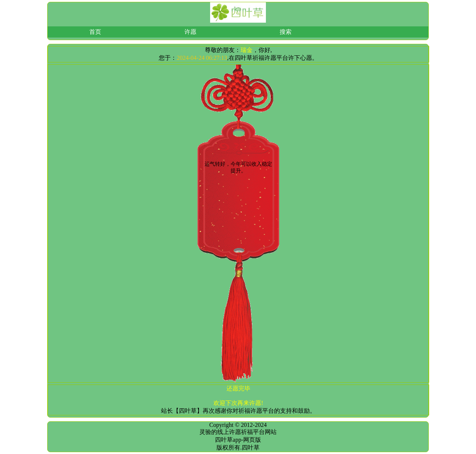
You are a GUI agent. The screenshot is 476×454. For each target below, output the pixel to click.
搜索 (286, 32)
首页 (95, 32)
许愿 (190, 32)
